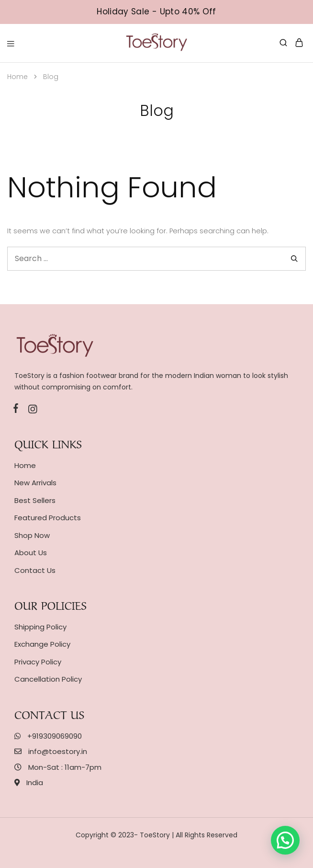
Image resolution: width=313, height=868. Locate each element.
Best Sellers (35, 500)
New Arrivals (35, 483)
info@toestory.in (58, 751)
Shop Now (32, 535)
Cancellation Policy (48, 679)
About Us (31, 553)
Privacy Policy (38, 662)
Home (25, 465)
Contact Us (35, 570)
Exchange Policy (42, 644)
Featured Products (48, 518)
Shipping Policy (40, 627)
